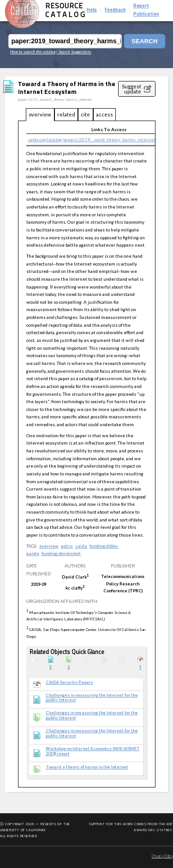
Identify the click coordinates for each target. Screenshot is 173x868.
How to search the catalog (33, 52)
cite (85, 114)
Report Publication (146, 10)
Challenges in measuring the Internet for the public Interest (92, 698)
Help (92, 10)
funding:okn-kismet (61, 553)
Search (144, 41)
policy (67, 546)
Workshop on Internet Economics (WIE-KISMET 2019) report (93, 751)
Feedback (115, 10)
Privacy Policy (162, 856)
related (66, 114)
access (104, 114)
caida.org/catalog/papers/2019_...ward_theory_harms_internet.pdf (95, 139)
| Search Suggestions (74, 52)
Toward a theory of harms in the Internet (87, 767)
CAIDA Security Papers (69, 683)
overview (40, 114)
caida (81, 546)
